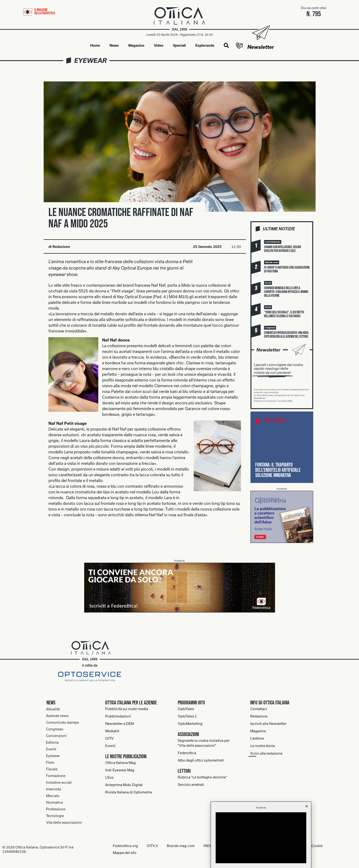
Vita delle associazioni (64, 823)
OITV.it (152, 846)
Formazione (56, 776)
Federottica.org (124, 846)
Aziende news (57, 716)
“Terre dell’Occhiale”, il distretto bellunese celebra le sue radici (284, 314)
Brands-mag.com (181, 846)
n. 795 (314, 14)
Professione (56, 809)
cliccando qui (260, 398)
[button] (226, 46)
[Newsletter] (261, 33)
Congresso (55, 729)
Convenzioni (56, 736)
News (114, 45)
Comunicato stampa (62, 723)
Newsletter (261, 47)
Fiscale (52, 769)
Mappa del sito (124, 853)
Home (95, 45)
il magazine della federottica (45, 12)
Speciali (179, 45)
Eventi (51, 749)
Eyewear (91, 61)
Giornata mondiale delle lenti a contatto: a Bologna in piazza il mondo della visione (286, 292)
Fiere (50, 763)
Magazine (136, 45)
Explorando (205, 45)
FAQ (290, 401)
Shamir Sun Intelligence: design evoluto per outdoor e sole (282, 249)
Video (159, 45)
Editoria (52, 743)
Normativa (55, 803)
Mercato (53, 796)
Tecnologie (55, 816)
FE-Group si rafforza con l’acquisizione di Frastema (287, 270)
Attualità (53, 709)
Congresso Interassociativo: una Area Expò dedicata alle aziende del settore (286, 335)
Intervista (54, 789)
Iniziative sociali (59, 783)
